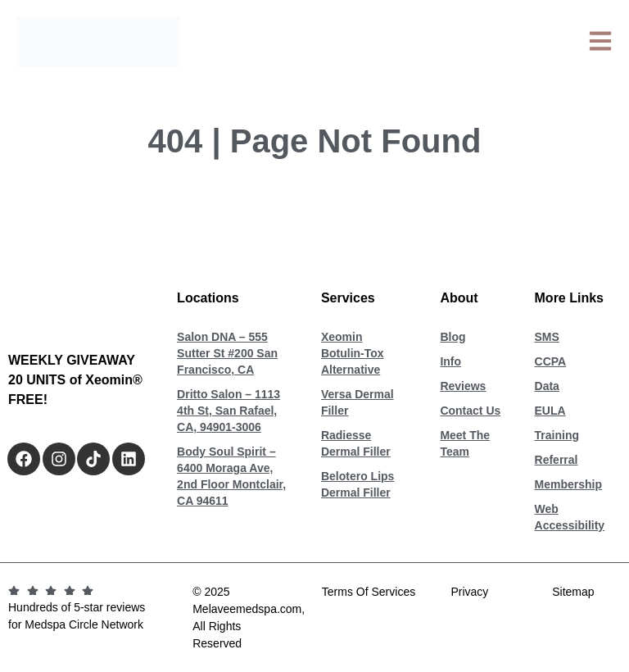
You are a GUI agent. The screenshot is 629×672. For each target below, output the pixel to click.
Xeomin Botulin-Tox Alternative (353, 353)
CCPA (551, 361)
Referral (557, 460)
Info (450, 361)
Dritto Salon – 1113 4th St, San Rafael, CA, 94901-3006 (229, 411)
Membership (568, 484)
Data (547, 386)
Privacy (469, 592)
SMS (547, 337)
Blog (453, 337)
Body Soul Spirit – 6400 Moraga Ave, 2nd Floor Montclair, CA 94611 (231, 476)
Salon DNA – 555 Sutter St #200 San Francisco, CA (227, 353)
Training (557, 435)
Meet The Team (465, 443)
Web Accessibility (570, 517)
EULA (550, 411)
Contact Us (470, 411)
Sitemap (573, 592)
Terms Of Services (369, 592)
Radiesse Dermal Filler (356, 443)
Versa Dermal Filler (357, 402)
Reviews (463, 386)
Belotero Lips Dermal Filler (357, 484)
